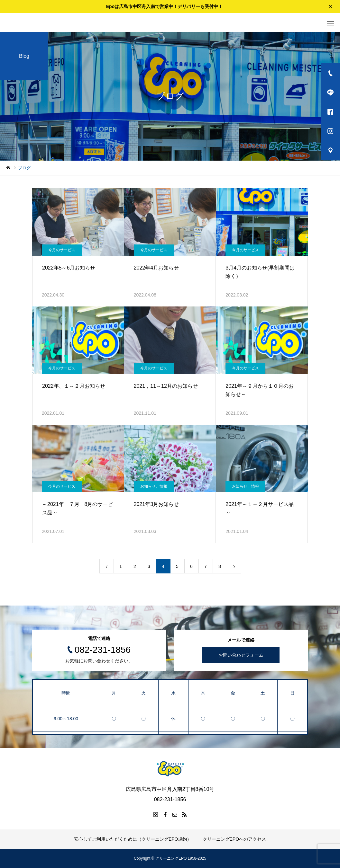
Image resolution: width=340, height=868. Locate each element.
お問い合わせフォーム (241, 655)
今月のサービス (62, 250)
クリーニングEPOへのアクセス (234, 839)
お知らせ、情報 (154, 486)
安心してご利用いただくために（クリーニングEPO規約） (133, 839)
